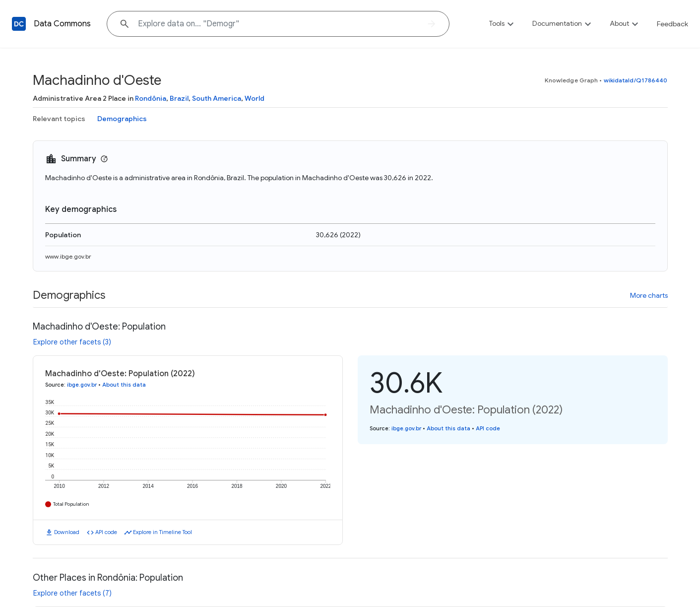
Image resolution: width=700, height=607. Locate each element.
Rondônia (151, 98)
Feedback (672, 24)
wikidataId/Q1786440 (636, 80)
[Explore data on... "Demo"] (278, 24)
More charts (649, 295)
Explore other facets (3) (72, 342)
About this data (124, 385)
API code (106, 532)
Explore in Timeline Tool (162, 532)
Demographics (122, 119)
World (255, 98)
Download (67, 532)
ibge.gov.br (82, 385)
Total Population (71, 504)
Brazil (179, 98)
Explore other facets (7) (72, 593)
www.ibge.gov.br (68, 256)
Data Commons (62, 24)
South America (217, 98)
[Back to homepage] (19, 24)
